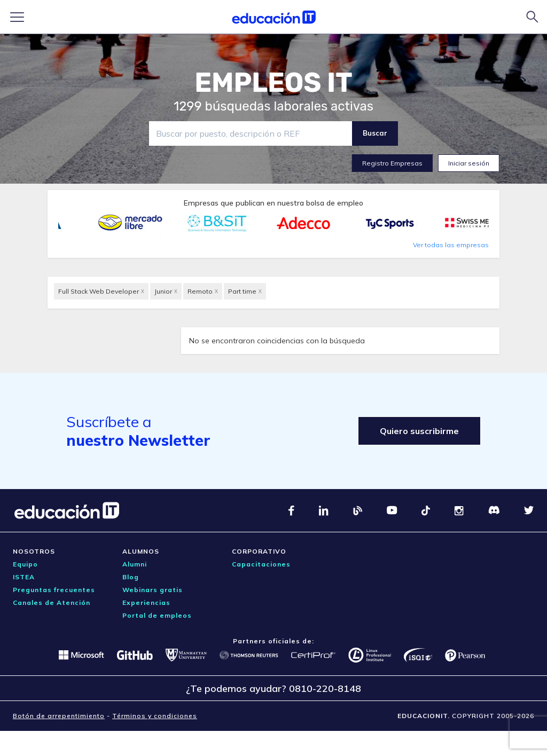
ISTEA (24, 577)
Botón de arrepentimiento (59, 716)
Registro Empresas (392, 163)
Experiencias (146, 603)
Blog (131, 577)
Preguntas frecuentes (54, 590)
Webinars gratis (153, 590)
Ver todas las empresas (451, 245)
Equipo (25, 564)
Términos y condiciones (155, 716)
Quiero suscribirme (419, 431)
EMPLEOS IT (273, 83)
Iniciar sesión (469, 163)
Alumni (135, 564)
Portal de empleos (157, 615)
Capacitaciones (261, 564)
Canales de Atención (52, 603)
